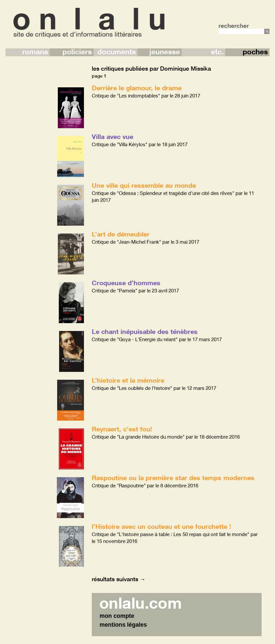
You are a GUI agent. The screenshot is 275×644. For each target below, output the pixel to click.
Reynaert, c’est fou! (122, 429)
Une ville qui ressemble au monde (144, 185)
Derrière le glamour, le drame (137, 88)
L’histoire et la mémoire (128, 380)
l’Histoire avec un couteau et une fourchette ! (162, 526)
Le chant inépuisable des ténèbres (145, 331)
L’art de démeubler (121, 234)
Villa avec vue (113, 136)
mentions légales (123, 625)
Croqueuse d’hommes (126, 283)
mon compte (117, 616)
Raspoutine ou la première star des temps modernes (173, 478)
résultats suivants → (119, 579)
